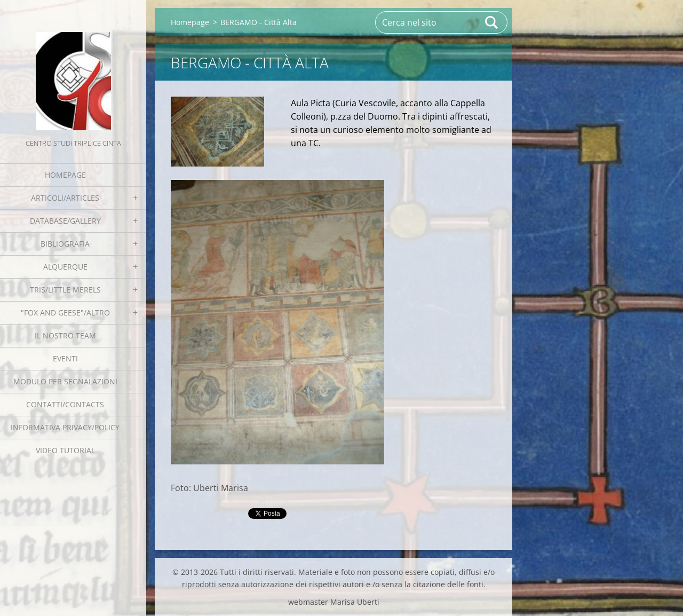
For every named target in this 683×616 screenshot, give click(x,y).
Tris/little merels (65, 290)
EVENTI (65, 358)
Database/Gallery (65, 221)
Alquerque (65, 267)
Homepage (65, 175)
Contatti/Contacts (65, 404)
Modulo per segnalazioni (65, 381)
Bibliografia (65, 244)
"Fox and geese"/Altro (65, 313)
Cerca (492, 22)
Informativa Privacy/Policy (65, 427)
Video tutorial (65, 450)
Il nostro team (65, 335)
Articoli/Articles (65, 198)
